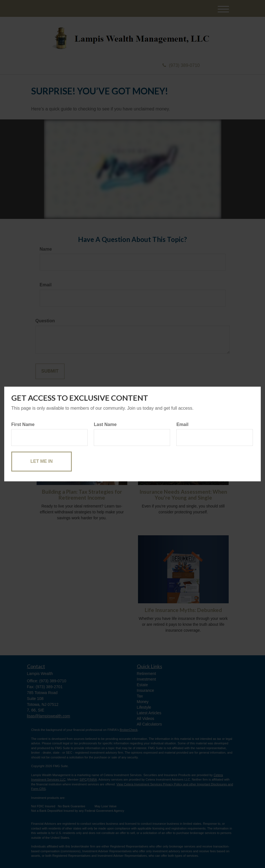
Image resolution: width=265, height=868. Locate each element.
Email (182, 424)
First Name (23, 424)
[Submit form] (42, 462)
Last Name (105, 424)
